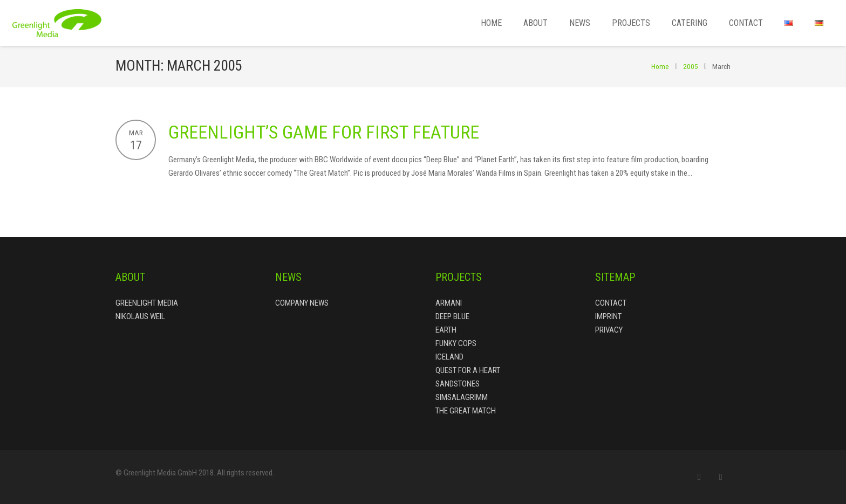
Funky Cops (456, 343)
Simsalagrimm (462, 397)
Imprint (608, 316)
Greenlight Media (147, 303)
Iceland (449, 357)
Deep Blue (452, 316)
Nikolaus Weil (140, 316)
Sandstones (458, 384)
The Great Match (466, 411)
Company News (302, 303)
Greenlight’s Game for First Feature (324, 132)
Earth (446, 330)
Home (660, 66)
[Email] (699, 477)
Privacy (609, 330)
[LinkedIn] (721, 477)
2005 (691, 66)
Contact (611, 303)
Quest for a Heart (468, 370)
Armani (449, 303)
